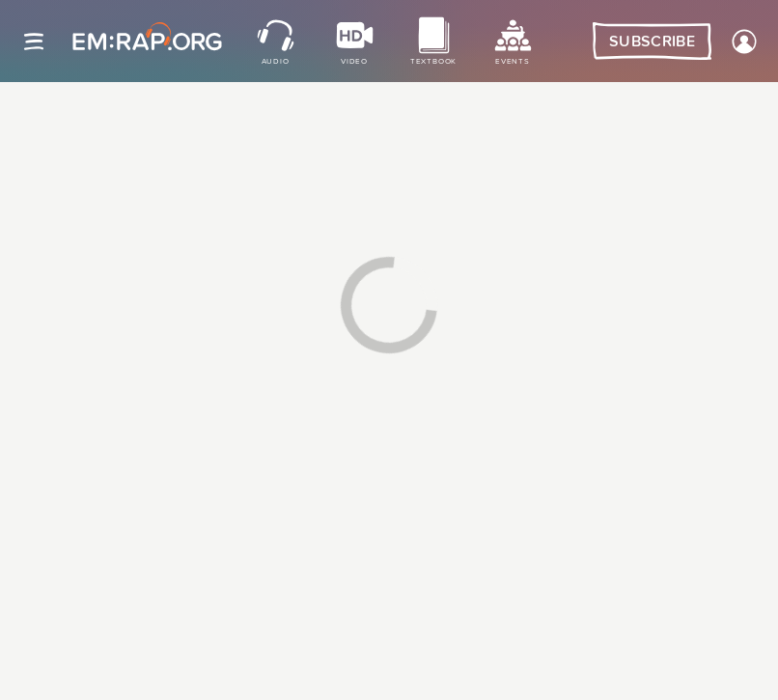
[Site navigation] (34, 42)
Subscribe (652, 42)
